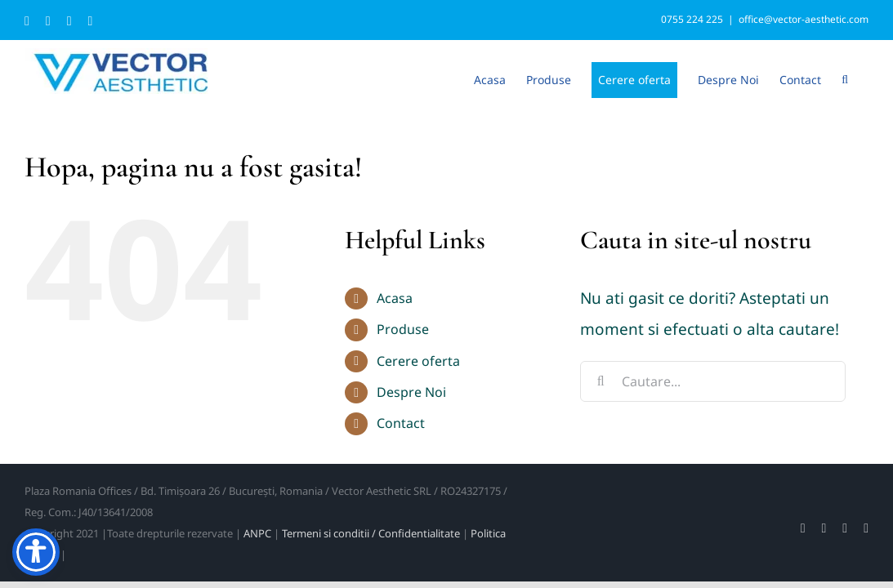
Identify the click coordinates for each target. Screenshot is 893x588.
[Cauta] (601, 381)
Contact (401, 423)
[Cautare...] (712, 381)
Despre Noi (411, 392)
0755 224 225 (692, 19)
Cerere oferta (418, 361)
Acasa (395, 298)
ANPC (257, 533)
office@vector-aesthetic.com (804, 19)
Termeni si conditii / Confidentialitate (371, 533)
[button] (865, 78)
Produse (403, 329)
